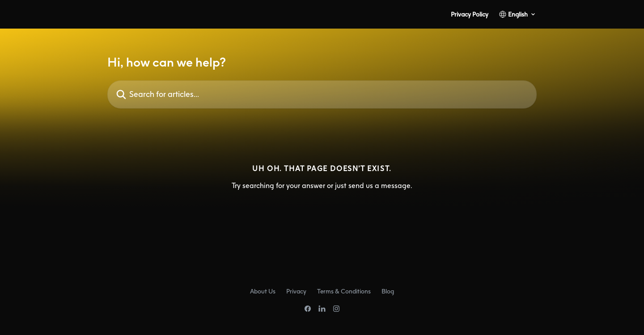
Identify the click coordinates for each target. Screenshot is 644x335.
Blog (388, 291)
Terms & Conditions (344, 291)
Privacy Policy (470, 14)
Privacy (296, 291)
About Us (263, 291)
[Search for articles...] (322, 94)
